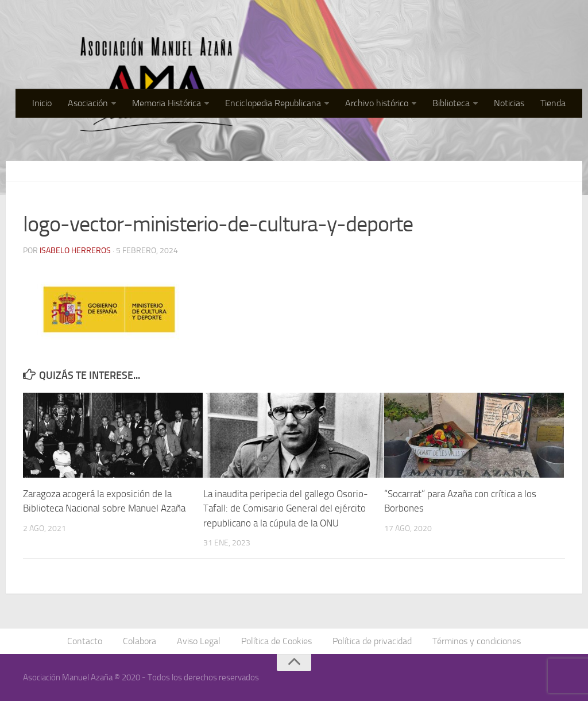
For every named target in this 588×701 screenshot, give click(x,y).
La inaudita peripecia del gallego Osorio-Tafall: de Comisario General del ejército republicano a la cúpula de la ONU (286, 508)
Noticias (509, 103)
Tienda (553, 103)
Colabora (140, 641)
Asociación (88, 103)
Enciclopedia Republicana (273, 103)
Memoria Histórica (167, 103)
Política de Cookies (276, 641)
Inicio (42, 103)
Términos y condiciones (477, 641)
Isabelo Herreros (75, 251)
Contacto (85, 641)
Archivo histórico (377, 103)
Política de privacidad (372, 641)
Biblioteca (451, 103)
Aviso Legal (199, 641)
